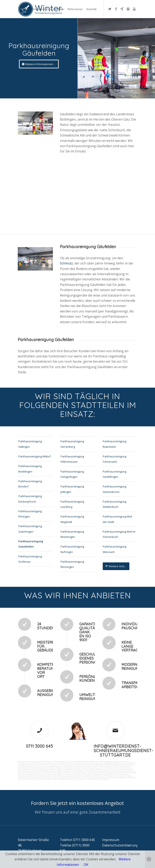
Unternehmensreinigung (35, 763)
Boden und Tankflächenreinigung (43, 765)
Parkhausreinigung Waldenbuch (114, 504)
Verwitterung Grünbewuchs (122, 766)
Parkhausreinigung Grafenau (30, 559)
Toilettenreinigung (104, 761)
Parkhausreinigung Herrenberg (72, 444)
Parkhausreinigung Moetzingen (72, 534)
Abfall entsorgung (95, 763)
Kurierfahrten (37, 773)
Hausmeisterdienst (78, 771)
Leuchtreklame (78, 768)
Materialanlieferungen (79, 773)
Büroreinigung (22, 761)
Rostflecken (22, 768)
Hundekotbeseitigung (51, 763)
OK (86, 865)
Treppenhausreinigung (47, 768)
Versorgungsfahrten (95, 773)
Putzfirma (121, 768)
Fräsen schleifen (85, 766)
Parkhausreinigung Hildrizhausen (72, 459)
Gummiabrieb (64, 766)
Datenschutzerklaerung (120, 845)
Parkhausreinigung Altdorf (35, 456)
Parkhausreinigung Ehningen (30, 514)
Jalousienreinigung (92, 771)
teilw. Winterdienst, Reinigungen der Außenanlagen (92, 779)
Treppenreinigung (33, 768)
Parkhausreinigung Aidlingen (30, 444)
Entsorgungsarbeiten (110, 773)
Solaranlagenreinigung (55, 769)
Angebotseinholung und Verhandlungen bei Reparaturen (85, 776)
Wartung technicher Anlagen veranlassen (57, 773)
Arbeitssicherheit (37, 777)
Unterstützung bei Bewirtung (90, 777)
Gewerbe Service (117, 761)
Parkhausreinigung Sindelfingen (114, 474)
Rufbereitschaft (74, 777)
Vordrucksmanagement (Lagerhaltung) (31, 776)
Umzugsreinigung (88, 769)
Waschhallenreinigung (97, 765)
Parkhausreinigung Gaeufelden (31, 544)
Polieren (95, 766)
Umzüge (121, 773)
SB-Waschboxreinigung (63, 765)
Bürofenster (104, 768)
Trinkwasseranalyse (82, 763)
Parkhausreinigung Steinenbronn (114, 489)
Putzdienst (113, 768)
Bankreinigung (44, 761)
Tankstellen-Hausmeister (72, 769)
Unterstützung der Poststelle (98, 774)
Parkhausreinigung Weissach (114, 549)
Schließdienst (122, 777)
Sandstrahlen (74, 766)
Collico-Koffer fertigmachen (118, 774)
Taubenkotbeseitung (67, 763)
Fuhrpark (49, 776)
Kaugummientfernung (37, 766)
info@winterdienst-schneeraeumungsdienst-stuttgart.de (124, 751)
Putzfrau (126, 761)
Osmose (112, 769)
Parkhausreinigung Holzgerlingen (72, 474)
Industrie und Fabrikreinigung (74, 761)
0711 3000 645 (40, 746)
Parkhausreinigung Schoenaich (114, 459)
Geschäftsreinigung (57, 761)
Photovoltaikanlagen (25, 769)
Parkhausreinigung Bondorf (30, 484)
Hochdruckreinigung (52, 766)
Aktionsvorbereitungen (109, 777)
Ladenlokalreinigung (91, 761)
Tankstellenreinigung (25, 765)
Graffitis (101, 766)
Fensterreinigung (105, 771)
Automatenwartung (80, 774)
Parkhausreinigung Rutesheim (114, 444)
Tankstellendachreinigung (80, 765)
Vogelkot (108, 766)
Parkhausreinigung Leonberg (72, 504)
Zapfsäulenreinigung (112, 765)
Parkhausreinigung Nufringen (72, 549)
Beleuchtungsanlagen (91, 768)
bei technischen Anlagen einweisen (46, 779)
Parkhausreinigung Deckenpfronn (30, 499)
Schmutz (66, 263)
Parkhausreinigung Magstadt (72, 519)
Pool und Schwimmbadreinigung (43, 771)
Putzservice (22, 763)
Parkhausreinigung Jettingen (72, 489)
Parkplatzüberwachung (66, 779)
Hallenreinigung (108, 763)
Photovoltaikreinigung (40, 769)
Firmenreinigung (33, 761)
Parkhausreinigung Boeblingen (30, 469)
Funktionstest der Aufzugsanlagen (56, 777)
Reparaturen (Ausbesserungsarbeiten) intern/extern (54, 774)
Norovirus (128, 768)
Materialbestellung (59, 776)
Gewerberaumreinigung (62, 771)
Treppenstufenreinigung (64, 768)
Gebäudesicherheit (24, 777)
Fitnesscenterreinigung (119, 771)
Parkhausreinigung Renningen (72, 564)
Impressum (111, 840)
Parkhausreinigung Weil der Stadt (117, 519)
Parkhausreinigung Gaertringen (30, 529)
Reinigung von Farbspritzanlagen (124, 763)
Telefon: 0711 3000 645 (77, 840)
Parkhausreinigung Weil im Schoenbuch (119, 534)
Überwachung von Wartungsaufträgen (117, 776)
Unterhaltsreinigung (101, 769)
